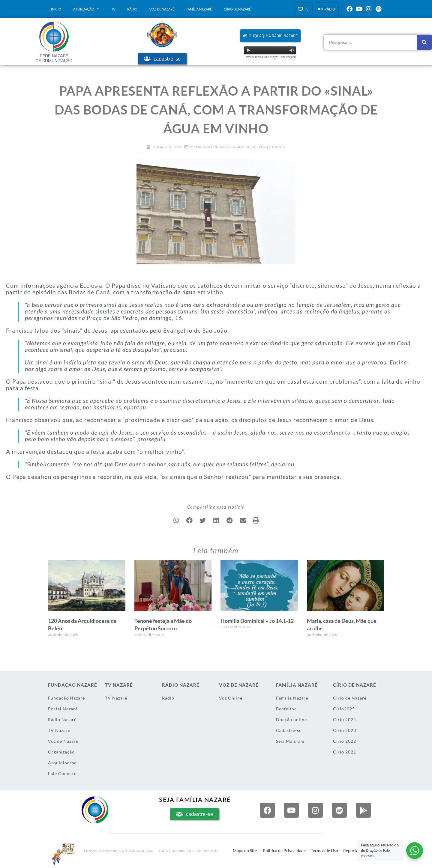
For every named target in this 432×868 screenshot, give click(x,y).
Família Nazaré (199, 9)
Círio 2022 (345, 741)
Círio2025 (344, 709)
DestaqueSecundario (209, 147)
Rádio (132, 9)
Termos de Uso (324, 850)
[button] (270, 36)
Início (56, 9)
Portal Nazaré (63, 709)
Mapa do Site (245, 850)
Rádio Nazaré (62, 719)
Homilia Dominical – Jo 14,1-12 (257, 621)
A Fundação (86, 9)
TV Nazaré (59, 730)
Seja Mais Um (290, 741)
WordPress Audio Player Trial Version (271, 57)
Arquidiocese (62, 763)
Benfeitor (286, 709)
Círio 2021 (345, 752)
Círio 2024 (345, 719)
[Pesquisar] (424, 42)
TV (113, 9)
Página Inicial (244, 147)
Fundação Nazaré (66, 698)
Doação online (291, 719)
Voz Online (231, 698)
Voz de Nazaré (162, 9)
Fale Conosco (62, 773)
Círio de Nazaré (237, 9)
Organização (61, 752)
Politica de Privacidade (284, 850)
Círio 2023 (345, 730)
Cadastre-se (289, 730)
